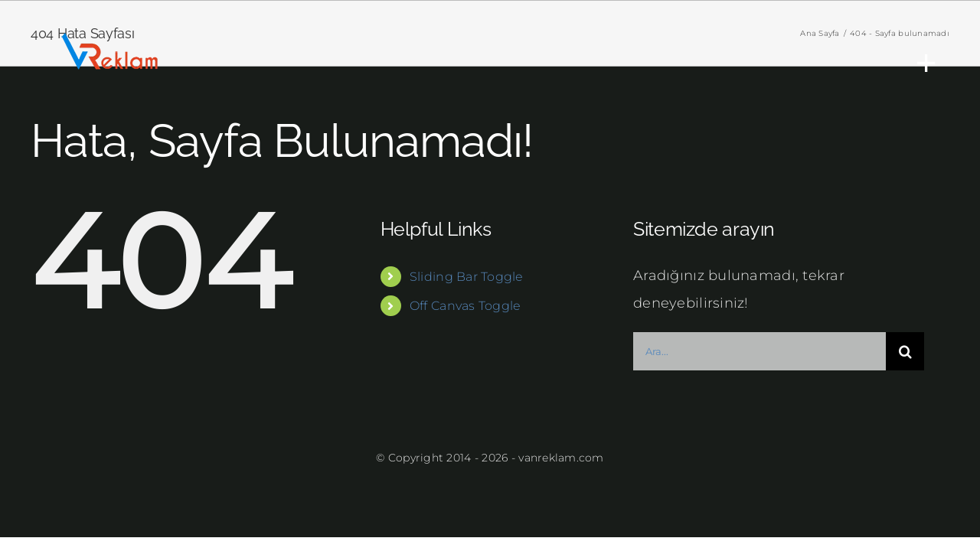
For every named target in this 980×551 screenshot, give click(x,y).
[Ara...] (759, 351)
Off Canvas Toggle (465, 306)
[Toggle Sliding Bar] (919, 63)
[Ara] (905, 351)
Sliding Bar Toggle (467, 277)
